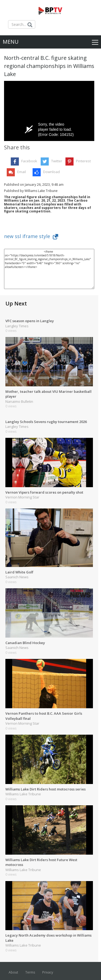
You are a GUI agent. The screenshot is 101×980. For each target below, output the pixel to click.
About (13, 972)
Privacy (48, 972)
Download (51, 172)
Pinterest (83, 161)
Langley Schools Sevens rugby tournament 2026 (46, 422)
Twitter (57, 161)
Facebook (29, 161)
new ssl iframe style (31, 236)
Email (22, 172)
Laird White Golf (19, 572)
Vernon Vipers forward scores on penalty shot (44, 492)
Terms (30, 972)
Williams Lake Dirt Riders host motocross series (46, 789)
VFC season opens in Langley (30, 321)
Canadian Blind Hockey (25, 643)
